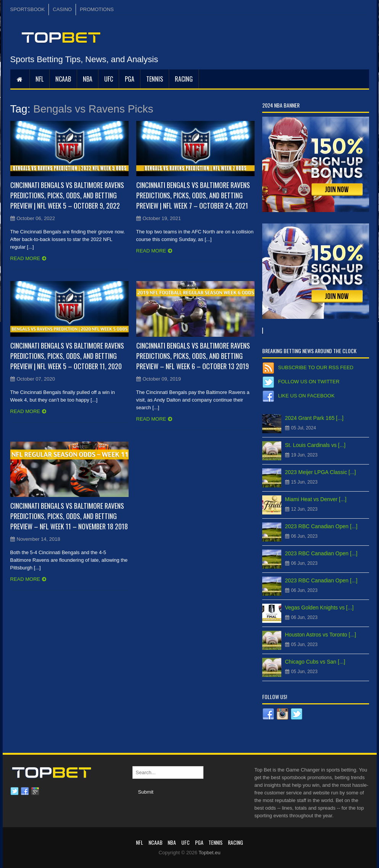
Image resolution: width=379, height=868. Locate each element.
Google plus (35, 791)
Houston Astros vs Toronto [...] (321, 635)
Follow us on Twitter (309, 382)
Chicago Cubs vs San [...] (315, 662)
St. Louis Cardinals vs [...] (315, 445)
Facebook (25, 791)
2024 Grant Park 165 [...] (314, 418)
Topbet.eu (209, 853)
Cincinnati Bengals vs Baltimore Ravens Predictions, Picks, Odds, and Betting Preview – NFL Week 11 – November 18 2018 (69, 516)
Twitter (15, 791)
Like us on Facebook (306, 396)
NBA (88, 79)
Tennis (155, 79)
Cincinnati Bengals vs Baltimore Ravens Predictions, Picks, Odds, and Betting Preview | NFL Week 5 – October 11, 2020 (67, 356)
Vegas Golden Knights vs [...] (319, 608)
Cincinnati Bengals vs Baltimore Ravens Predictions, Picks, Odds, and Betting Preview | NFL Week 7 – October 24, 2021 (193, 195)
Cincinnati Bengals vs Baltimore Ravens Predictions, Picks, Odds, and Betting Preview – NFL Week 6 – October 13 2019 (193, 356)
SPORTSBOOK (28, 9)
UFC (109, 79)
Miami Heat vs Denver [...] (316, 499)
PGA (130, 79)
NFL (40, 79)
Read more (25, 258)
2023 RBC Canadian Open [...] (321, 526)
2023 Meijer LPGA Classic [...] (321, 472)
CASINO (62, 9)
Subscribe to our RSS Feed (316, 367)
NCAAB (63, 79)
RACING (184, 79)
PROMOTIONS (97, 9)
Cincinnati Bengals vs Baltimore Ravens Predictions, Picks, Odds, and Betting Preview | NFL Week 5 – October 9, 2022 (67, 195)
